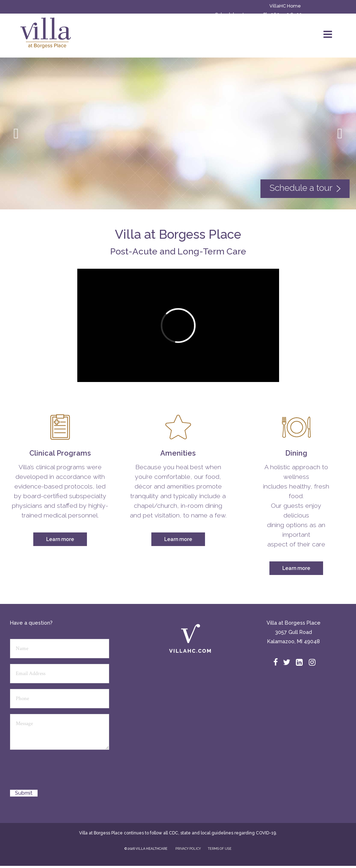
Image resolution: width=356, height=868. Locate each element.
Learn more (60, 539)
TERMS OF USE (220, 849)
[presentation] (64, 772)
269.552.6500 (286, 14)
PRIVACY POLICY (188, 849)
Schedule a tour (233, 14)
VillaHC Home (285, 6)
